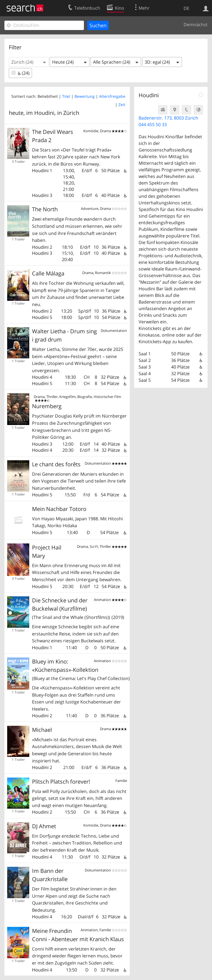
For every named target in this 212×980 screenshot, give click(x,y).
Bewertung (85, 96)
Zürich (71, 113)
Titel (66, 96)
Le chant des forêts (56, 464)
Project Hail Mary (47, 552)
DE (186, 8)
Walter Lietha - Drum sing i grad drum (64, 335)
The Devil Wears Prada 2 (53, 136)
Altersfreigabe (112, 96)
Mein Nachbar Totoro (59, 509)
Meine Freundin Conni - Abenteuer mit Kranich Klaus (78, 935)
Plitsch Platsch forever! (61, 782)
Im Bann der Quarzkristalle (50, 875)
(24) (20, 73)
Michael (42, 730)
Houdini (40, 170)
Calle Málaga (48, 273)
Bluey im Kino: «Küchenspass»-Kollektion (79, 670)
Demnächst (196, 25)
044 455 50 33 (153, 124)
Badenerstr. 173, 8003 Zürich (168, 118)
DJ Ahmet (44, 826)
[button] (29, 62)
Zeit (122, 105)
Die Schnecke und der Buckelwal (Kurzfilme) (78, 609)
